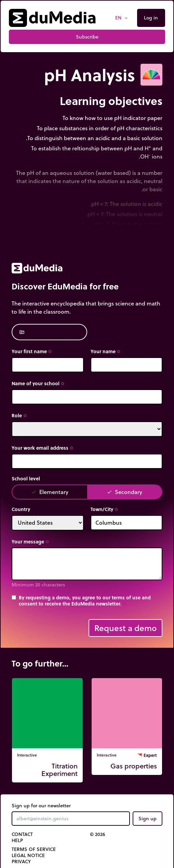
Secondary (124, 492)
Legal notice (28, 855)
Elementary (50, 492)
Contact (22, 834)
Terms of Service (34, 849)
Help (17, 840)
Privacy (21, 862)
